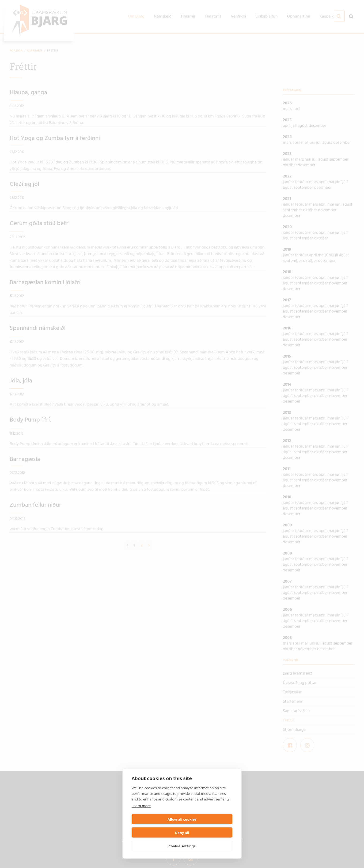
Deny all (208, 833)
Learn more (141, 819)
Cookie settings (182, 846)
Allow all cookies (156, 833)
